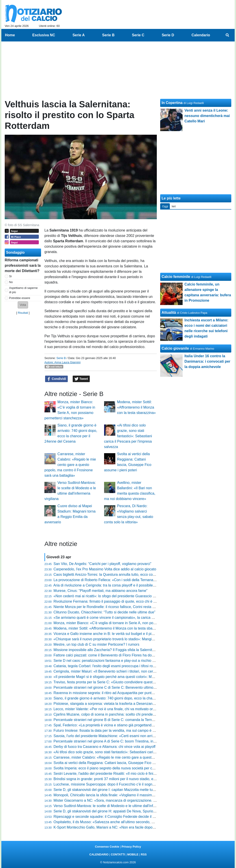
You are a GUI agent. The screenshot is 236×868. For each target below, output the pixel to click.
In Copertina (172, 103)
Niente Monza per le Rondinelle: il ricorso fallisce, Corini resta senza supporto (115, 607)
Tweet (81, 379)
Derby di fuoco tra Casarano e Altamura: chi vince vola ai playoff (105, 747)
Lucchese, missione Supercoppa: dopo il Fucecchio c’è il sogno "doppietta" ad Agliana (122, 784)
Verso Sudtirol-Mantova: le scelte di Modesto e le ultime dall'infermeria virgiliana (117, 806)
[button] (23, 305)
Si (10, 276)
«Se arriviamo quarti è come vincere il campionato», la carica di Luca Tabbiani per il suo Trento (129, 618)
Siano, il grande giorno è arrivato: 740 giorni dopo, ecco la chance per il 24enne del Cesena (126, 698)
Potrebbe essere (20, 298)
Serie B (61, 358)
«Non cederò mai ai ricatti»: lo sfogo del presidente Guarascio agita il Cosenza (116, 596)
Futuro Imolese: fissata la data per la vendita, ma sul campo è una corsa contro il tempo (123, 731)
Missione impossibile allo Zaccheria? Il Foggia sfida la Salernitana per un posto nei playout (126, 650)
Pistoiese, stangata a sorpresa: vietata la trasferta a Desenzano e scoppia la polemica (122, 704)
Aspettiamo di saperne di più (23, 290)
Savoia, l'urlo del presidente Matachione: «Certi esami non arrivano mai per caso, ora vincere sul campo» (137, 736)
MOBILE (133, 854)
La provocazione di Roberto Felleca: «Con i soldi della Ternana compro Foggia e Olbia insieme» (130, 580)
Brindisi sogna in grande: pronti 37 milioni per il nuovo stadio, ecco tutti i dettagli (117, 779)
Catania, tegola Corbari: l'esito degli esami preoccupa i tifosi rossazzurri (110, 666)
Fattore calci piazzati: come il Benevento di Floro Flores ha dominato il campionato (119, 655)
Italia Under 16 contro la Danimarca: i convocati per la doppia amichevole (207, 361)
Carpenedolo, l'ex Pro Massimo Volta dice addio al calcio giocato (105, 569)
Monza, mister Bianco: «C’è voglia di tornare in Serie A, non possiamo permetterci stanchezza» (129, 623)
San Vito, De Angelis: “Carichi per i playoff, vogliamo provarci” (103, 564)
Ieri (174, 206)
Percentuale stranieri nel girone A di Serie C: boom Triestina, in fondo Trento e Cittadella (123, 741)
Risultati (23, 313)
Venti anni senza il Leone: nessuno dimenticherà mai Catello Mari (207, 116)
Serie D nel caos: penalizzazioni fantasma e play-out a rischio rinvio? (108, 661)
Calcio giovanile (175, 348)
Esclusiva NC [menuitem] (44, 35)
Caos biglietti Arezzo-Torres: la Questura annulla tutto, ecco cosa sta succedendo (118, 575)
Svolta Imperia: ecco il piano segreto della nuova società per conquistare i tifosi (116, 768)
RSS (144, 854)
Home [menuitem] (10, 35)
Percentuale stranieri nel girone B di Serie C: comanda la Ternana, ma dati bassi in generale (127, 720)
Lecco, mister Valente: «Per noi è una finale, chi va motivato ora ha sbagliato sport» (120, 709)
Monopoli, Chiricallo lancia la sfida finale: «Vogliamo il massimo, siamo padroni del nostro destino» (132, 795)
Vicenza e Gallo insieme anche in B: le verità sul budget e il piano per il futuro (115, 634)
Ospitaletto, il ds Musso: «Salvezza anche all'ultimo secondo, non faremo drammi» (119, 822)
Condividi (57, 379)
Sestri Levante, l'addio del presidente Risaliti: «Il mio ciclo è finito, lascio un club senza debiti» (128, 774)
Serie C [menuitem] (138, 35)
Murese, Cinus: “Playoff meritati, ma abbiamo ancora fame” (101, 591)
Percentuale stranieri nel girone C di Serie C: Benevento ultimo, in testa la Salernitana (122, 687)
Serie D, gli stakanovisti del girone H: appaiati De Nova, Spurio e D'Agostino (114, 811)
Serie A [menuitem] (79, 35)
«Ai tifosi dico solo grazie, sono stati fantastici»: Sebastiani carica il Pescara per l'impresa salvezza (128, 436)
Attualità (169, 313)
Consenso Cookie (107, 847)
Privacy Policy (131, 847)
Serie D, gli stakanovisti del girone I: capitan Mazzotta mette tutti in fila (109, 790)
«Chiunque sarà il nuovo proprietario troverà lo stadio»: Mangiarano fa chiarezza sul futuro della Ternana (137, 639)
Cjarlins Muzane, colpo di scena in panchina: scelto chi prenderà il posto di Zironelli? (121, 714)
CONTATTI (118, 854)
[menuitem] (227, 35)
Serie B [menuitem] (108, 35)
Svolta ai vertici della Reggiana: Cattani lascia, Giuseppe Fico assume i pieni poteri (119, 763)
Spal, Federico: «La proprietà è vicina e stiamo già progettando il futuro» (111, 725)
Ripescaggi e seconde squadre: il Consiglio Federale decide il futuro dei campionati (120, 817)
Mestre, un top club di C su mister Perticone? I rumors (96, 644)
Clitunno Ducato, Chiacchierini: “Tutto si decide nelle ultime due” (105, 612)
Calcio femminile (176, 277)
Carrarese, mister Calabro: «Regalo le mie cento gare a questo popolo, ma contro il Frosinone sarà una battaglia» (70, 465)
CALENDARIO (99, 854)
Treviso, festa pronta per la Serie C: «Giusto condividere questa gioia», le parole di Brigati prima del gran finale (141, 682)
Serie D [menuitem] (168, 35)
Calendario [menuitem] (201, 35)
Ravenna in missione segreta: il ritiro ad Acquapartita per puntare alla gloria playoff (119, 693)
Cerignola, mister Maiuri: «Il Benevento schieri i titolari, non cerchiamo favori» (115, 671)
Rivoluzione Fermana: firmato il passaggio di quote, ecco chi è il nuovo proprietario (119, 601)
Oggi (165, 206)
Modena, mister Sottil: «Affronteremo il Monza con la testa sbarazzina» (137, 407)
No (11, 282)
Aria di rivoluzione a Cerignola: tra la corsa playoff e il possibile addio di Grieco (116, 585)
